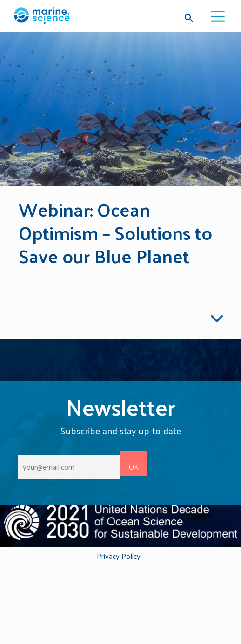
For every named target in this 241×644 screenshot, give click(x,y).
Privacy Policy (119, 557)
